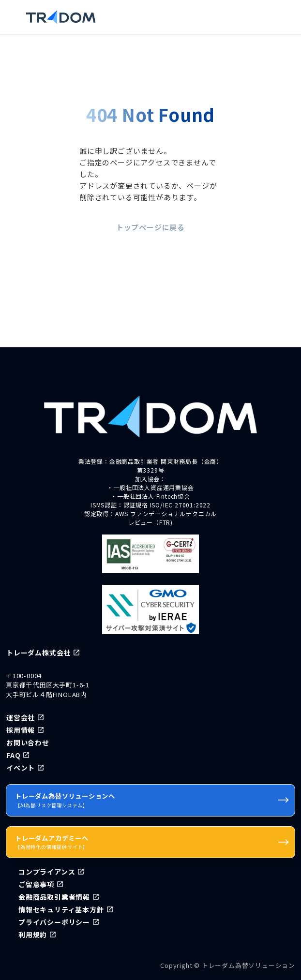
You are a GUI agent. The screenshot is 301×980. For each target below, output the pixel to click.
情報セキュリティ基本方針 (61, 909)
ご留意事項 (36, 884)
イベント (21, 768)
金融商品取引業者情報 (54, 897)
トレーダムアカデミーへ (152, 842)
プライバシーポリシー (54, 922)
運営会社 (21, 717)
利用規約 (33, 935)
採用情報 (21, 730)
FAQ (13, 755)
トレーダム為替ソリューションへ (152, 800)
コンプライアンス (47, 872)
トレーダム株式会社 (38, 653)
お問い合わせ (28, 742)
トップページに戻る (150, 227)
